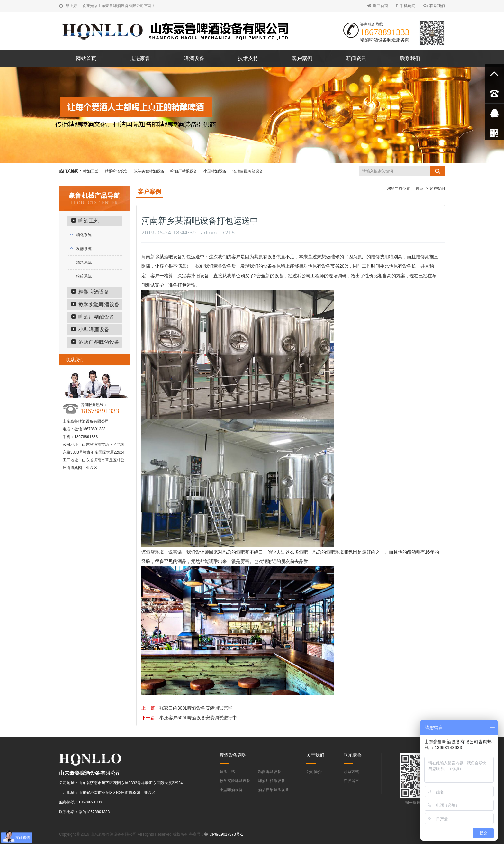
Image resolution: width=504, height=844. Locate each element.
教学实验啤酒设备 (149, 171)
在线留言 (351, 781)
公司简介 (314, 772)
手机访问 (406, 6)
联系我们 (434, 6)
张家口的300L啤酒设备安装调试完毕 (196, 708)
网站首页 (86, 58)
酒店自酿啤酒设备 (248, 171)
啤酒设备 (194, 58)
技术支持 (248, 58)
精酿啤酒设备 (116, 171)
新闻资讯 (356, 58)
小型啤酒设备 (215, 171)
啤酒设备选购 (233, 755)
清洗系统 (84, 262)
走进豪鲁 (140, 58)
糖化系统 (84, 235)
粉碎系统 (84, 276)
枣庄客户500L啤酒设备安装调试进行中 (198, 718)
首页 (419, 188)
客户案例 (302, 58)
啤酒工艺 (91, 171)
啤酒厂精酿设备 (184, 171)
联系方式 (351, 772)
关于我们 (315, 755)
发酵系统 (84, 249)
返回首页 (378, 6)
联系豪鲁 (353, 755)
